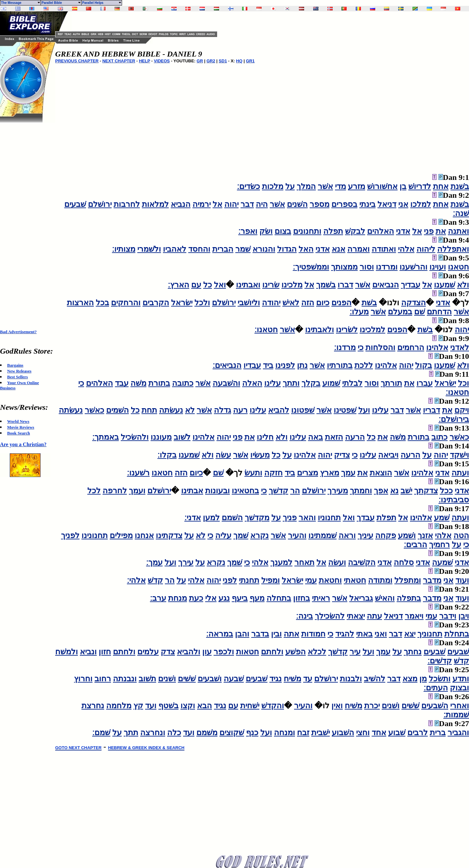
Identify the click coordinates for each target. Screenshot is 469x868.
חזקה (273, 473)
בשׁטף (168, 706)
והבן (242, 634)
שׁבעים (75, 204)
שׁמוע (331, 383)
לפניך (70, 535)
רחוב (103, 679)
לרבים (418, 733)
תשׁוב (147, 679)
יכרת (372, 706)
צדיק (342, 455)
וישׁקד (459, 455)
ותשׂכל (440, 679)
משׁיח (292, 679)
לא (190, 410)
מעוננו (161, 437)
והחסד (199, 249)
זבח (303, 733)
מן (423, 679)
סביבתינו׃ (454, 500)
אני (403, 204)
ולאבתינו (320, 330)
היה (262, 204)
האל (306, 249)
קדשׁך (278, 491)
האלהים (381, 231)
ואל (220, 285)
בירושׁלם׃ (454, 419)
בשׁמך (326, 285)
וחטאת (330, 580)
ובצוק (459, 688)
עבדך (366, 518)
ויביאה (388, 455)
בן (403, 186)
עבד (122, 383)
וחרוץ (83, 679)
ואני (381, 634)
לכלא (317, 652)
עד (308, 679)
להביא (279, 410)
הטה (461, 535)
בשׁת (369, 303)
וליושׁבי (249, 303)
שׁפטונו (303, 410)
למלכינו (372, 330)
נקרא (259, 535)
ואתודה (384, 249)
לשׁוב (182, 437)
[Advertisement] (26, 220)
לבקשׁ (355, 231)
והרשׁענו (413, 267)
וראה (347, 535)
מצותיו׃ (124, 249)
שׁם (420, 312)
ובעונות (217, 491)
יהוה (231, 204)
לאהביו (175, 249)
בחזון (302, 598)
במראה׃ (220, 634)
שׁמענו (444, 285)
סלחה (404, 562)
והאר (307, 518)
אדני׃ (193, 518)
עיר (355, 652)
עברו (425, 383)
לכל (94, 491)
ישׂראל (182, 303)
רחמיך (439, 545)
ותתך (291, 383)
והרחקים (126, 303)
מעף (257, 598)
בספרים (344, 204)
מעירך (338, 491)
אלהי (406, 249)
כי (361, 347)
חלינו (265, 437)
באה (315, 437)
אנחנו (144, 535)
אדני (403, 231)
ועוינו (438, 267)
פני (429, 231)
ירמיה (202, 204)
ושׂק (266, 231)
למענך (281, 562)
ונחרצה (153, 733)
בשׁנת (460, 186)
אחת (441, 186)
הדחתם (439, 312)
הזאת (334, 437)
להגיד (345, 634)
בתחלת (457, 634)
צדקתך (426, 491)
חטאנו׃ (266, 330)
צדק (168, 652)
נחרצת (93, 706)
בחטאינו (245, 491)
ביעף (240, 598)
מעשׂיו (260, 455)
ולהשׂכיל (135, 437)
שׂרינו (271, 285)
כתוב (439, 437)
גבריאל (361, 598)
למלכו (421, 204)
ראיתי (321, 598)
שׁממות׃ (456, 715)
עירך (186, 562)
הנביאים (386, 285)
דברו (345, 285)
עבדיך (411, 285)
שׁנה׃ (461, 213)
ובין (276, 634)
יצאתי (356, 616)
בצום (283, 231)
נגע (224, 598)
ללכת (364, 365)
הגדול (287, 249)
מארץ (330, 473)
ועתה (460, 473)
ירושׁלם (100, 204)
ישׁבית (321, 733)
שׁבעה (234, 679)
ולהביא (189, 652)
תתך (131, 733)
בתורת (159, 383)
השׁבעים (435, 706)
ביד (268, 365)
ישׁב (406, 491)
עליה (223, 535)
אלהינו (437, 347)
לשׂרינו (347, 330)
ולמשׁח (67, 652)
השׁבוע (343, 733)
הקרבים (156, 303)
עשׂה (223, 455)
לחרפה (115, 491)
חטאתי (355, 580)
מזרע (357, 186)
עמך (348, 473)
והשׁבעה (226, 383)
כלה (174, 733)
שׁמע (442, 518)
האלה (252, 383)
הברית (223, 249)
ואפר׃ (248, 231)
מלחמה (119, 706)
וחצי (363, 733)
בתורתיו (340, 365)
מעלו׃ (359, 312)
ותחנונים (307, 231)
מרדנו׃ (345, 347)
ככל (446, 491)
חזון (105, 652)
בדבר (260, 634)
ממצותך (344, 267)
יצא (410, 634)
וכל (463, 383)
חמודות (313, 634)
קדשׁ (155, 580)
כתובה (183, 383)
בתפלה (409, 598)
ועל (364, 410)
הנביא (181, 204)
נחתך (413, 652)
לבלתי (352, 383)
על (290, 186)
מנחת (178, 598)
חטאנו (458, 267)
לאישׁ (291, 303)
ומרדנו (387, 267)
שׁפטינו (345, 410)
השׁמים (117, 410)
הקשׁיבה (362, 562)
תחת (149, 410)
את (441, 231)
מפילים (121, 535)
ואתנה (458, 231)
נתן (302, 365)
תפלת (386, 518)
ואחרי (460, 706)
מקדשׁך (257, 518)
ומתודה (380, 580)
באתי (364, 634)
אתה (291, 634)
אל (217, 204)
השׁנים (297, 204)
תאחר (304, 562)
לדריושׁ (420, 186)
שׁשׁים (187, 679)
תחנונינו (95, 535)
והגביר (458, 733)
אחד (379, 733)
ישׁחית (250, 706)
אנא (339, 249)
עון (207, 652)
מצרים (308, 473)
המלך (306, 186)
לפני (230, 580)
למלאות (155, 204)
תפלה (333, 231)
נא (394, 491)
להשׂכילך (330, 616)
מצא (410, 679)
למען (211, 518)
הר (295, 491)
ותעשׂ (253, 473)
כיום (323, 303)
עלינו (272, 383)
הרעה (355, 437)
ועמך (137, 491)
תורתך (391, 383)
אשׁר (325, 186)
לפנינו (285, 365)
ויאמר (414, 616)
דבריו (432, 410)
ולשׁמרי (149, 249)
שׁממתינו (322, 535)
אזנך (425, 535)
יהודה (271, 303)
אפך (381, 491)
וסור (367, 267)
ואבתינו (248, 285)
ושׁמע (407, 535)
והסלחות (380, 347)
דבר (247, 204)
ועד (151, 706)
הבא (204, 706)
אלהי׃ (136, 580)
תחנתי (249, 580)
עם (196, 285)
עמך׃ (154, 562)
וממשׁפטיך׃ (311, 267)
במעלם (400, 312)
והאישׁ (385, 598)
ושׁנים (167, 679)
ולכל (202, 303)
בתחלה (279, 598)
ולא (463, 285)
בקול (424, 365)
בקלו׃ (167, 455)
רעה (240, 410)
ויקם (462, 410)
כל (208, 285)
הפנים (341, 303)
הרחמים (411, 347)
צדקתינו (169, 535)
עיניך (365, 535)
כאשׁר (94, 410)
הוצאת (381, 473)
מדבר (432, 580)
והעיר (297, 535)
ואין (337, 706)
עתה (374, 616)
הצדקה (413, 303)
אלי (211, 598)
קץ (138, 706)
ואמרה (358, 249)
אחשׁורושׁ (382, 186)
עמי (311, 580)
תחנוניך (430, 634)
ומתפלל (408, 580)
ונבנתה (125, 679)
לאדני (460, 347)
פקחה (386, 535)
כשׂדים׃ (248, 186)
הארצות (80, 303)
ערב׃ (158, 598)
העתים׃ (436, 688)
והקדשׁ (273, 706)
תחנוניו (329, 518)
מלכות (273, 186)
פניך (290, 518)
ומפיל (271, 580)
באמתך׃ (105, 437)
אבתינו (192, 491)
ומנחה (284, 733)
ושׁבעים (210, 679)
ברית (438, 733)
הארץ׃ (179, 285)
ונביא (88, 652)
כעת (196, 598)
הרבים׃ (415, 545)
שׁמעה (442, 562)
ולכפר (224, 652)
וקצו (188, 706)
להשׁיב (375, 679)
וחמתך (361, 491)
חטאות (247, 652)
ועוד (462, 580)
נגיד (276, 679)
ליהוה (426, 249)
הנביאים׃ (227, 365)
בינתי (367, 204)
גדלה (222, 410)
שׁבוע (397, 733)
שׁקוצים (232, 733)
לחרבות (127, 204)
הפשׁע (296, 652)
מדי (340, 186)
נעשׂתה (171, 410)
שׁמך (241, 535)
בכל (102, 303)
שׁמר (243, 249)
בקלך (311, 383)
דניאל (387, 204)
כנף (252, 733)
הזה (308, 303)
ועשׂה (337, 562)
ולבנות (351, 679)
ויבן (464, 616)
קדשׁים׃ (440, 661)
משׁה (138, 383)
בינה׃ (304, 616)
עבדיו (252, 365)
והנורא (264, 249)
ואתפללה (453, 249)
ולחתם (272, 652)
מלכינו (292, 285)
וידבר (448, 616)
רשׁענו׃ (138, 473)
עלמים (148, 652)
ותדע (461, 679)
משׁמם (207, 733)
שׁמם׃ (101, 733)
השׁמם (232, 518)
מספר (320, 204)
